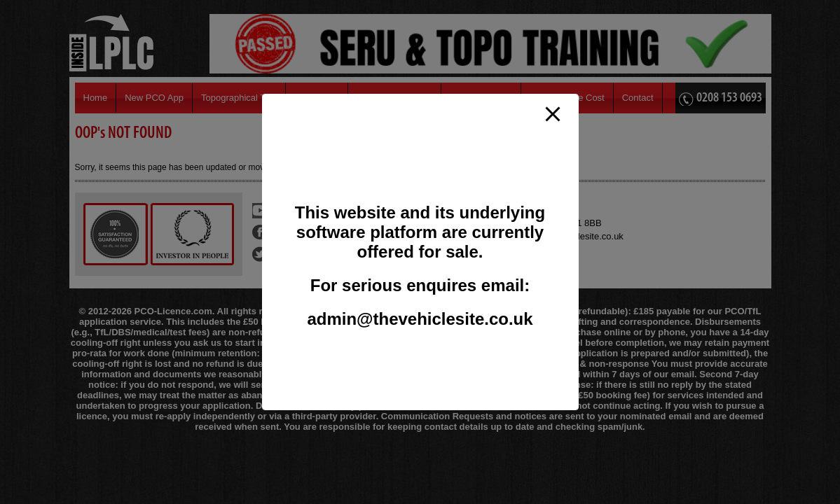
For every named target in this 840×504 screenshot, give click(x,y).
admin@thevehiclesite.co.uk (420, 319)
